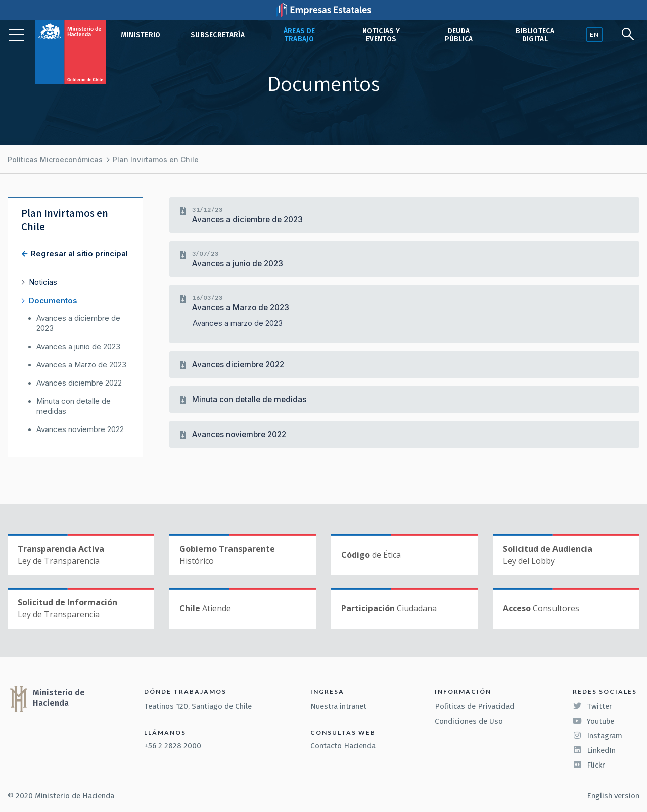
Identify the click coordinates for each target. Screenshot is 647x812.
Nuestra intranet (338, 706)
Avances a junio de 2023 (238, 264)
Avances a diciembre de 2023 (247, 220)
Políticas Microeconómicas (55, 159)
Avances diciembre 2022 (238, 365)
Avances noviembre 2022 (239, 434)
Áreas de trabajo (299, 35)
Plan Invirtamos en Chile (156, 159)
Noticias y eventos (381, 35)
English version (613, 796)
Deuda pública (459, 35)
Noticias (43, 282)
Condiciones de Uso (469, 721)
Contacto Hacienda (343, 746)
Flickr (589, 765)
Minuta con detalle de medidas (249, 399)
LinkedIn (594, 750)
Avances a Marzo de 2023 (241, 307)
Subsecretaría (218, 35)
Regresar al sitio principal (78, 253)
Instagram (597, 736)
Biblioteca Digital (535, 35)
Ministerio (141, 35)
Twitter (592, 706)
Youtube (593, 721)
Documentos (53, 300)
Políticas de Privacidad (474, 706)
